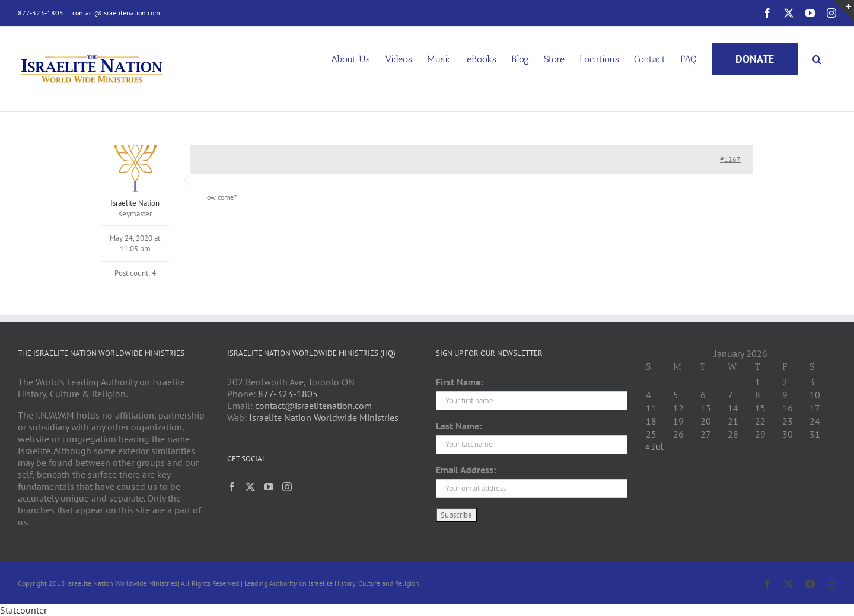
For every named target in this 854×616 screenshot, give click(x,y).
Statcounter (23, 610)
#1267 (730, 159)
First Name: (459, 382)
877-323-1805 (288, 394)
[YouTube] (269, 487)
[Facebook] (232, 487)
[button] (817, 58)
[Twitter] (250, 487)
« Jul (654, 446)
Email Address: (466, 470)
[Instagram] (287, 487)
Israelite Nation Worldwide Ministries (324, 417)
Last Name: (459, 426)
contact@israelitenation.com (116, 13)
